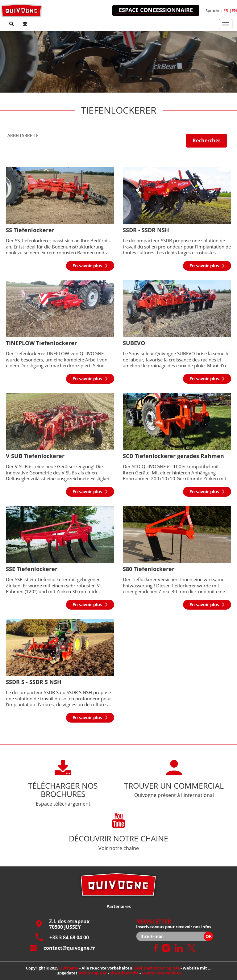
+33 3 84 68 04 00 (62, 937)
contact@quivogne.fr (62, 948)
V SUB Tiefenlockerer (35, 456)
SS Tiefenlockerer (30, 230)
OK (209, 936)
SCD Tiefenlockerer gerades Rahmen (173, 456)
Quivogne (69, 968)
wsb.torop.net (93, 973)
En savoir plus (87, 266)
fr (226, 11)
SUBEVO (134, 343)
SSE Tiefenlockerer (32, 569)
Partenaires (119, 906)
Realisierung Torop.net (156, 968)
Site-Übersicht (124, 973)
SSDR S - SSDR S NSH (34, 682)
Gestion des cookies (161, 973)
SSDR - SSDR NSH (146, 230)
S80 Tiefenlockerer (149, 569)
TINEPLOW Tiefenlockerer (41, 343)
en (234, 11)
